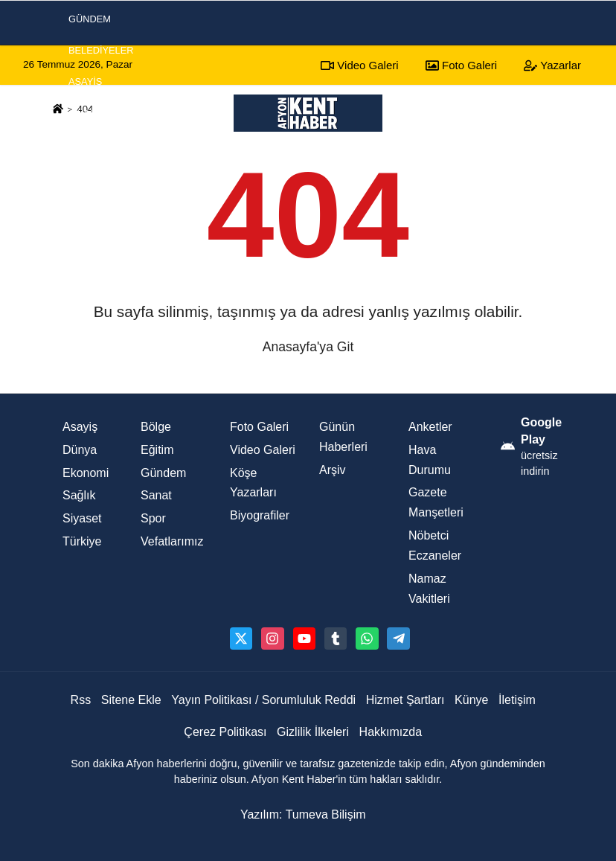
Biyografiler (260, 515)
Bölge (156, 427)
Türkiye (82, 541)
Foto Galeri (259, 427)
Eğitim (157, 450)
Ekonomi (91, 176)
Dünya (80, 450)
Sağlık (79, 495)
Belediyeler (101, 50)
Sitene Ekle (131, 700)
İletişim (517, 700)
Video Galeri (263, 450)
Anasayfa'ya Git (308, 347)
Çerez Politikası (225, 732)
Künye (471, 700)
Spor (82, 145)
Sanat (156, 495)
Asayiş (85, 81)
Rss (81, 700)
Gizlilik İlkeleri (313, 732)
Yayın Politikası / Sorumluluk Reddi (263, 700)
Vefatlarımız (172, 541)
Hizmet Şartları (405, 700)
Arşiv (333, 470)
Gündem (163, 473)
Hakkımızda (391, 732)
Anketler (430, 427)
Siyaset (88, 113)
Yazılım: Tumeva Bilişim (303, 814)
